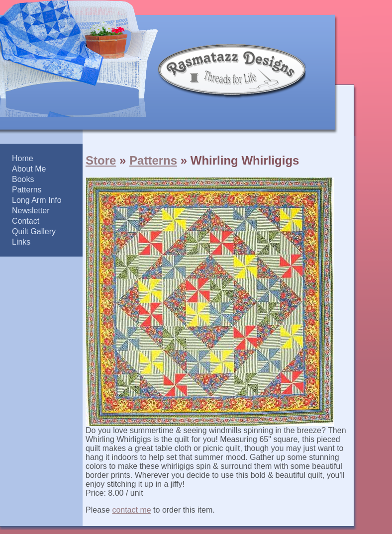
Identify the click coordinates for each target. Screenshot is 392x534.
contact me (131, 510)
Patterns (153, 160)
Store (101, 160)
